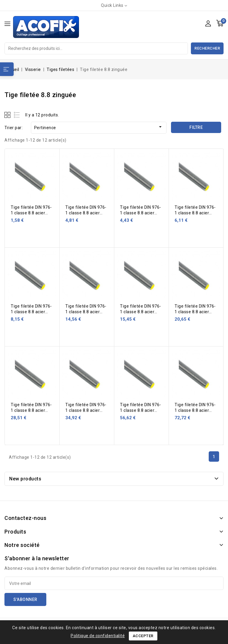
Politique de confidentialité (98, 636)
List (17, 115)
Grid (8, 115)
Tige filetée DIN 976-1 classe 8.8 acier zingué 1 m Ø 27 (31, 410)
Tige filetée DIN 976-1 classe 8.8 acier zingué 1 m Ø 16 (31, 312)
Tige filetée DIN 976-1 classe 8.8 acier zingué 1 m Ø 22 (141, 312)
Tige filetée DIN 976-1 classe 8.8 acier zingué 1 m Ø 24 (195, 312)
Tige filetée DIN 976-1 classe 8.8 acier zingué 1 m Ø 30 (86, 410)
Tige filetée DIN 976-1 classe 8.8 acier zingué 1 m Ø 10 (86, 213)
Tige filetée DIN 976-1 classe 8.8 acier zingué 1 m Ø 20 (86, 312)
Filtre (196, 127)
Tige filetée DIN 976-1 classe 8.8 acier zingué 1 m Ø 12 (141, 213)
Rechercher (207, 48)
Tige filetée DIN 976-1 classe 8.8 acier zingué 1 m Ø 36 (141, 410)
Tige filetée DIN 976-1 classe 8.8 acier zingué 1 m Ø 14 (195, 213)
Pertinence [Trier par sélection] (99, 127)
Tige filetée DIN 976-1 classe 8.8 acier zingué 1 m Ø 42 (195, 410)
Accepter (143, 636)
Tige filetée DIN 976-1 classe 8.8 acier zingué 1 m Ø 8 (31, 213)
